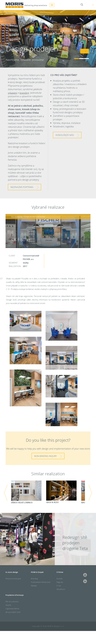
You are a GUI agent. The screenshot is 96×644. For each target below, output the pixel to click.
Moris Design (26, 5)
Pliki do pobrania (12, 602)
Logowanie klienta (12, 609)
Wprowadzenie (11, 13)
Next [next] (90, 493)
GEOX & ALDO (61, 492)
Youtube (85, 575)
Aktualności (61, 589)
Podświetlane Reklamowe (41, 582)
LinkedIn (85, 581)
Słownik (8, 605)
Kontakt (59, 579)
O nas (59, 586)
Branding (34, 579)
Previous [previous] (6, 493)
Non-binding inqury (45, 456)
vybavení (12, 93)
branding (24, 93)
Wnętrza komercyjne (13, 579)
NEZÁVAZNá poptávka (22, 187)
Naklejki (34, 586)
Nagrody (60, 582)
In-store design (12, 572)
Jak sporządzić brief (13, 612)
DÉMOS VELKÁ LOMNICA (26, 492)
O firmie (60, 572)
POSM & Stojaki (37, 572)
